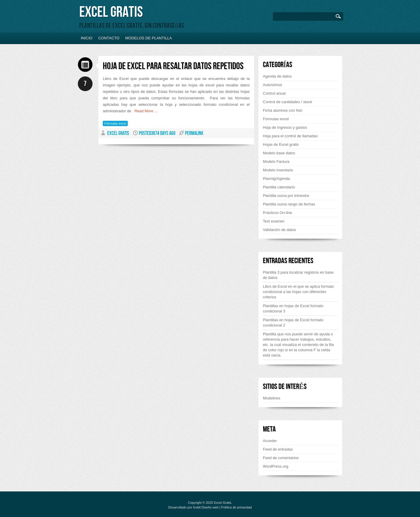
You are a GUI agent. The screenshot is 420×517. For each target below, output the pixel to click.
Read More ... (145, 111)
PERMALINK (194, 133)
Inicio (87, 38)
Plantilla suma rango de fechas (289, 204)
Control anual (274, 93)
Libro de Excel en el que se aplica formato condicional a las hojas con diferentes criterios (298, 292)
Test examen (274, 221)
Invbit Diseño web (206, 507)
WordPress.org (275, 466)
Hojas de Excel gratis (281, 144)
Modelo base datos (279, 153)
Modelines (272, 398)
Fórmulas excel (115, 123)
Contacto (109, 38)
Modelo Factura (276, 162)
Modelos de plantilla (148, 38)
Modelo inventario (278, 170)
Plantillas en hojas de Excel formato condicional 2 (293, 323)
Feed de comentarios (281, 458)
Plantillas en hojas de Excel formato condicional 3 (293, 308)
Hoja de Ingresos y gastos (285, 127)
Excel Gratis (111, 12)
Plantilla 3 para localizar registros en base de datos (298, 275)
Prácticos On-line (277, 213)
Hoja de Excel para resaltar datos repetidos (173, 66)
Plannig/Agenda (276, 179)
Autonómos (273, 85)
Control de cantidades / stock (288, 102)
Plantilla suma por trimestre (286, 196)
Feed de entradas (278, 449)
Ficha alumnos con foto (283, 110)
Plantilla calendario (279, 187)
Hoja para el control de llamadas (290, 136)
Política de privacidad (237, 507)
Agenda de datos (277, 76)
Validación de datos (279, 230)
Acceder (270, 441)
